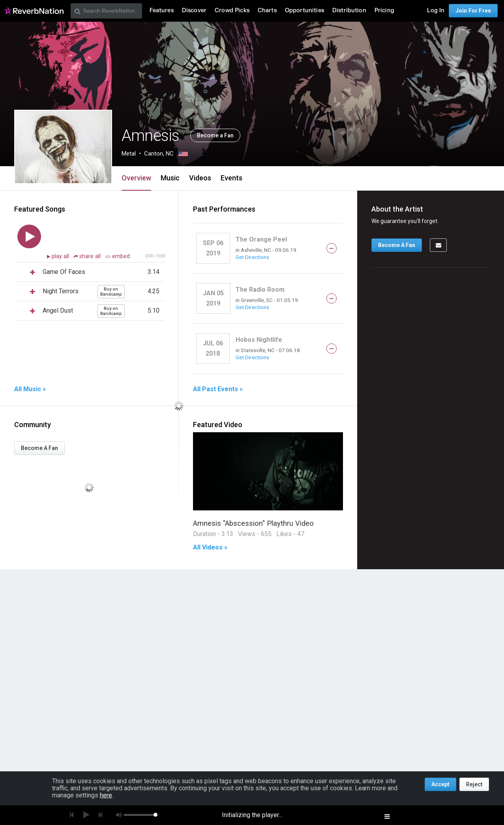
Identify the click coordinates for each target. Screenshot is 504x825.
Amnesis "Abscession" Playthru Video (253, 523)
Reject (474, 784)
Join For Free (473, 11)
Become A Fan (39, 448)
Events (231, 178)
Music (170, 178)
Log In (436, 10)
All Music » (30, 389)
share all (88, 256)
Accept (440, 784)
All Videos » (210, 547)
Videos (200, 178)
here (106, 795)
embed (118, 256)
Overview (136, 178)
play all (61, 256)
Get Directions (252, 257)
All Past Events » (218, 389)
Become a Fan (215, 135)
